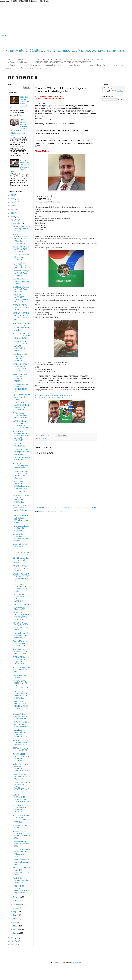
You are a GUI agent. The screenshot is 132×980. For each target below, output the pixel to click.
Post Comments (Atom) (54, 512)
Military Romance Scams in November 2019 (21, 844)
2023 (13, 206)
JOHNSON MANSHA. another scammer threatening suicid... (21, 724)
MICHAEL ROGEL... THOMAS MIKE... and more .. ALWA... (21, 742)
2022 (13, 209)
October (16, 901)
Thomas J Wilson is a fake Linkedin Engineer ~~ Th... (21, 643)
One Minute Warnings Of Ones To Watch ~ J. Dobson (21, 273)
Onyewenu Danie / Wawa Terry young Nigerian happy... (21, 265)
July (15, 911)
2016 (13, 945)
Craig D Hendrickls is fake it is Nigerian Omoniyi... (21, 862)
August (16, 908)
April (15, 922)
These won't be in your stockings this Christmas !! (21, 528)
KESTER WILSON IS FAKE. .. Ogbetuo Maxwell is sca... (21, 465)
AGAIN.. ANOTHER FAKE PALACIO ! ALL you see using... (21, 249)
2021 (13, 213)
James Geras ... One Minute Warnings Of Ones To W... (21, 777)
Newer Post (40, 507)
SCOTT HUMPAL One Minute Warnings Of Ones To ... (21, 670)
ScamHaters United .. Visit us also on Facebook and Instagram (65, 50)
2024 (13, 202)
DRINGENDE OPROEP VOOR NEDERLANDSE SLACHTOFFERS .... (21, 706)
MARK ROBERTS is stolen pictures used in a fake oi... (21, 452)
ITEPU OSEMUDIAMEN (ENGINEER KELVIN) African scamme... (20, 518)
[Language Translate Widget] (114, 88)
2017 (13, 941)
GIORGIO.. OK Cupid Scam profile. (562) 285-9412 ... (21, 307)
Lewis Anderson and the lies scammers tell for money (20, 635)
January (16, 933)
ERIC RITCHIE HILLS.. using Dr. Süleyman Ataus (20, 716)
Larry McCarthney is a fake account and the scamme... (21, 281)
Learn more (4, 35)
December (17, 223)
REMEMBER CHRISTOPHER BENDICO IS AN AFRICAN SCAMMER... (20, 436)
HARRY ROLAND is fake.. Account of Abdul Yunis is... (21, 508)
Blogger (78, 962)
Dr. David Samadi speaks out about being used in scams (21, 415)
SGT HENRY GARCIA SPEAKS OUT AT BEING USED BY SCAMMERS (21, 239)
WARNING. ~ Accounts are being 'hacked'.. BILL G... (21, 880)
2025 (13, 199)
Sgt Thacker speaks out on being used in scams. (21, 397)
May (15, 919)
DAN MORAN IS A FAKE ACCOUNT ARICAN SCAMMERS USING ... (21, 346)
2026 (13, 195)
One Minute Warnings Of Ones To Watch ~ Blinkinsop (21, 289)
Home (67, 507)
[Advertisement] (66, 18)
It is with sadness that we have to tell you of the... (21, 560)
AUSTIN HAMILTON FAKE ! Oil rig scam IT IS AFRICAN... (21, 336)
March (16, 926)
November (17, 897)
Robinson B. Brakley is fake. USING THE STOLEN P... (21, 546)
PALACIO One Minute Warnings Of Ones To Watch (21, 229)
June (15, 915)
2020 (13, 217)
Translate (117, 91)
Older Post (93, 507)
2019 (13, 220)
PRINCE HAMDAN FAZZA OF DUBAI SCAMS (21, 568)
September (17, 904)
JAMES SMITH (19, 492)
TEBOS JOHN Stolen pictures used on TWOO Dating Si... (21, 257)
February (17, 929)
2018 (13, 938)
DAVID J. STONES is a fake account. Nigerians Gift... (21, 607)
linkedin (44, 439)
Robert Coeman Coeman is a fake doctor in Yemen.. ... (21, 651)
